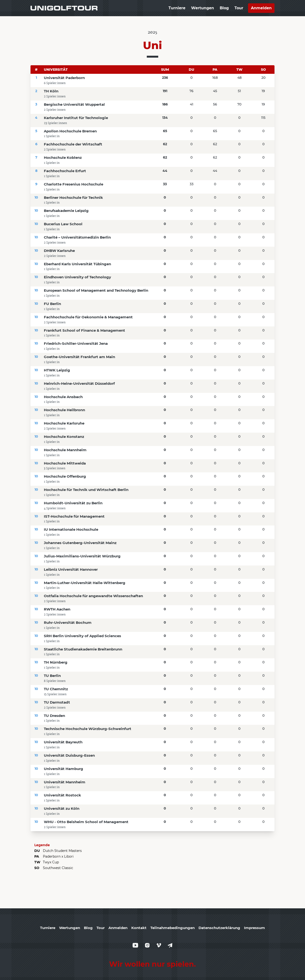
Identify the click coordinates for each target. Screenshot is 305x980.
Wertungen (203, 8)
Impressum (254, 928)
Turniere (177, 8)
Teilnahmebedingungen (173, 928)
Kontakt (139, 928)
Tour (239, 8)
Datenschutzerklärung (219, 928)
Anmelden (261, 8)
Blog (224, 8)
